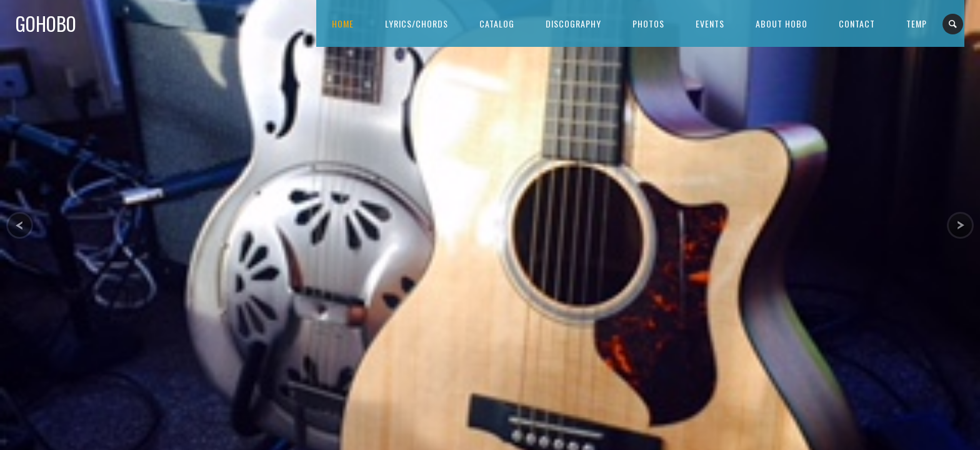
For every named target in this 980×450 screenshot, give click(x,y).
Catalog (497, 23)
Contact (857, 23)
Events (710, 23)
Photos (648, 23)
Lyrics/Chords (417, 23)
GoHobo (46, 23)
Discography (573, 23)
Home (343, 23)
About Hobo (782, 23)
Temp (917, 23)
